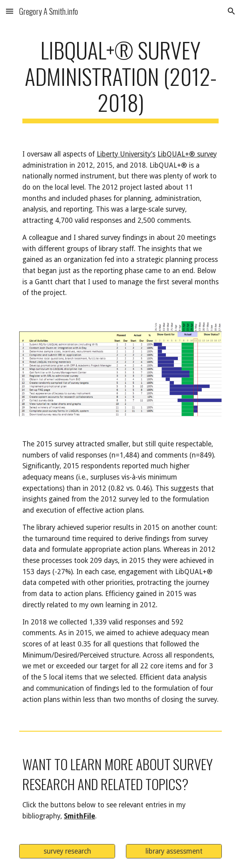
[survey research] (67, 851)
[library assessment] (174, 851)
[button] (10, 11)
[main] (120, 80)
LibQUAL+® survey (187, 154)
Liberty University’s (126, 154)
